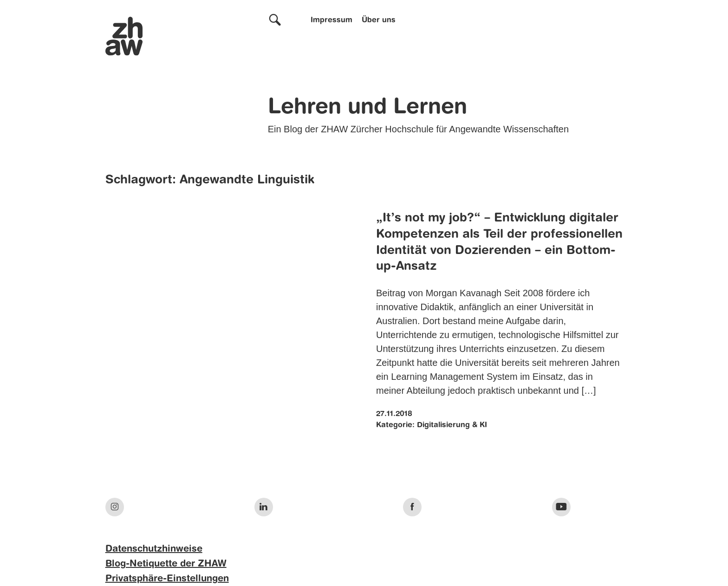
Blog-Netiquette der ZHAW (166, 564)
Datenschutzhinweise (154, 549)
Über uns (379, 20)
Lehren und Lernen (367, 108)
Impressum (331, 20)
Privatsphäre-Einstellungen (167, 579)
